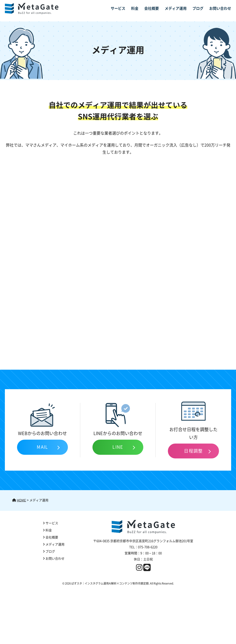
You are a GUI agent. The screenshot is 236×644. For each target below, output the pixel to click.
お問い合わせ (220, 8)
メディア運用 (176, 8)
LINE (118, 447)
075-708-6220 (148, 547)
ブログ (198, 8)
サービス (118, 8)
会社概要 (152, 8)
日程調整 (193, 451)
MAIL (42, 447)
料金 (135, 8)
